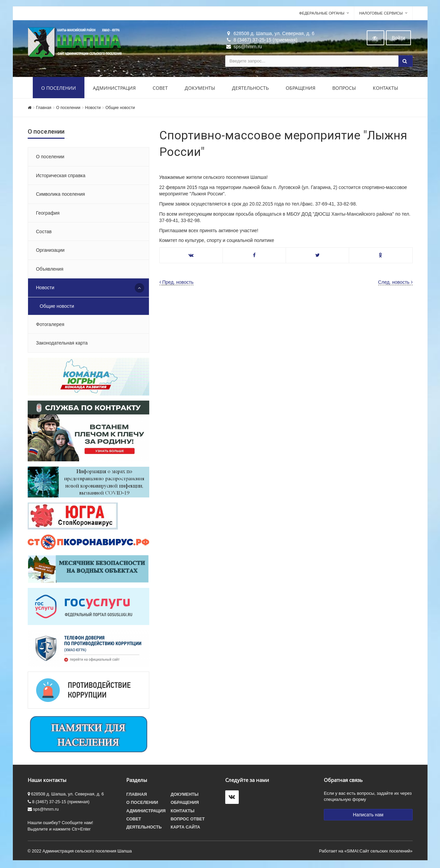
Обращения (301, 89)
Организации (50, 251)
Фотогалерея (50, 325)
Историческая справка (61, 176)
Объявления (50, 270)
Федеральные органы (322, 14)
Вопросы (344, 89)
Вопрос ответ (188, 820)
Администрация (114, 89)
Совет (160, 89)
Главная (44, 108)
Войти (398, 38)
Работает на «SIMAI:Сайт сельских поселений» (366, 852)
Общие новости (120, 108)
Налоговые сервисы (381, 14)
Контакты (385, 89)
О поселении (59, 89)
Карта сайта (185, 828)
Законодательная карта (62, 344)
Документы (200, 89)
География (48, 214)
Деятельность (250, 89)
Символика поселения (61, 195)
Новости (93, 108)
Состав (44, 232)
